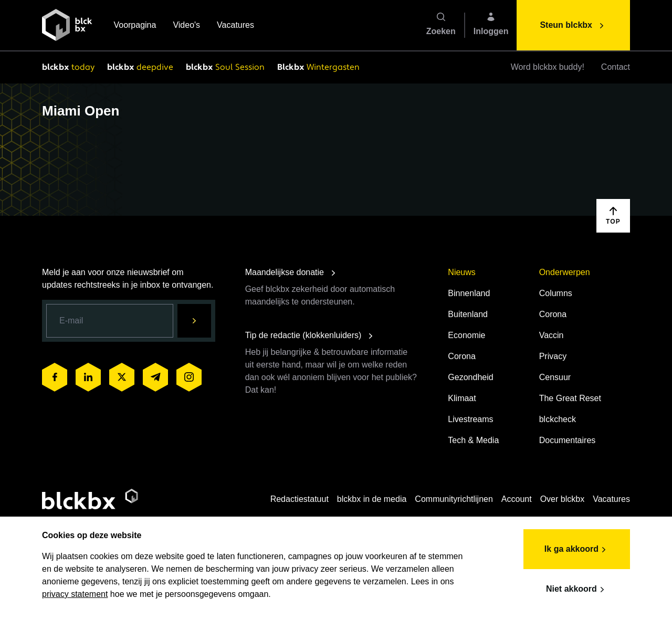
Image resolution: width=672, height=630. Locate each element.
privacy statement (75, 594)
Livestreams (470, 419)
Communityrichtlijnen (454, 499)
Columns (556, 293)
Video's (186, 26)
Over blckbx (562, 499)
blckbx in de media (372, 499)
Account (517, 499)
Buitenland (468, 314)
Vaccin (552, 335)
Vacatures (235, 26)
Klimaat (462, 398)
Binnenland (469, 293)
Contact (616, 67)
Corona (461, 356)
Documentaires (568, 440)
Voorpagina (135, 26)
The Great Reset (570, 398)
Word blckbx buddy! (548, 67)
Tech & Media (473, 440)
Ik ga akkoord (577, 550)
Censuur (555, 377)
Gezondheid (470, 377)
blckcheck (558, 419)
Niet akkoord (577, 590)
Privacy (553, 356)
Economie (466, 335)
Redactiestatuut (300, 499)
